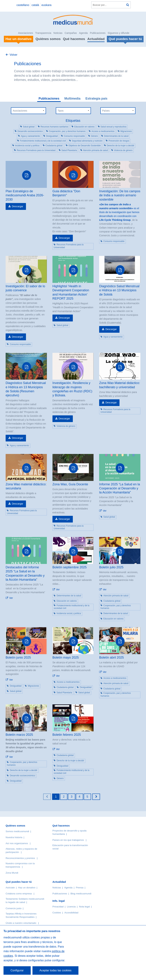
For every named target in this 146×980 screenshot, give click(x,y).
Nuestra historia (14, 837)
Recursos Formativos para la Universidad (36, 150)
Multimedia (72, 99)
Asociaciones (26, 33)
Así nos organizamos (17, 843)
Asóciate (10, 888)
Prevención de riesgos (119, 141)
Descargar (17, 206)
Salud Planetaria (69, 150)
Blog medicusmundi (81, 894)
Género (94, 136)
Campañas (71, 33)
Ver (105, 511)
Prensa (80, 888)
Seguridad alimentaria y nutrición (87, 141)
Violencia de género (123, 150)
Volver (13, 55)
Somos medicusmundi (17, 831)
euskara (46, 5)
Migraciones (126, 131)
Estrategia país (96, 99)
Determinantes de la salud (116, 136)
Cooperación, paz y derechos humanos (67, 131)
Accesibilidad (71, 913)
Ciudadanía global (54, 146)
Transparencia (43, 33)
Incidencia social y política (27, 146)
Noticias (58, 33)
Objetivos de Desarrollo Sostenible (85, 146)
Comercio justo (14, 908)
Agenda (83, 33)
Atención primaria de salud (95, 150)
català (35, 5)
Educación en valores (84, 127)
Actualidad (96, 39)
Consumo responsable (74, 136)
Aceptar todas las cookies (55, 970)
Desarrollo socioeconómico (30, 131)
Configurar (17, 970)
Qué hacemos (74, 39)
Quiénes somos (48, 39)
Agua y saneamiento (30, 136)
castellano (23, 5)
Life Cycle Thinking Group (115, 220)
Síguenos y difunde (118, 33)
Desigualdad (52, 136)
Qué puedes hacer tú (19, 882)
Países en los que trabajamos (68, 840)
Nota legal (84, 907)
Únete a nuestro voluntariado (21, 923)
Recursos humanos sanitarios (54, 127)
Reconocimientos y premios (20, 858)
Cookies (57, 913)
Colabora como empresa (19, 894)
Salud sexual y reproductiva (113, 127)
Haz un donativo (27, 888)
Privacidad (58, 907)
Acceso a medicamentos (103, 131)
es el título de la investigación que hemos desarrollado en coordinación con (119, 210)
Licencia (71, 907)
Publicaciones (98, 33)
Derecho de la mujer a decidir (120, 146)
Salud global (29, 127)
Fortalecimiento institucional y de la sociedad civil (43, 141)
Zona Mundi (12, 873)
